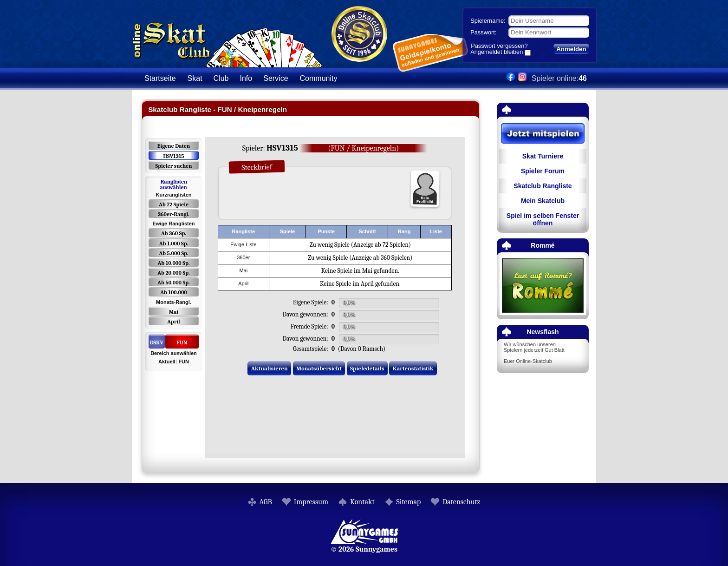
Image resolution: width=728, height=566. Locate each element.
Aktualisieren (270, 368)
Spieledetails (367, 368)
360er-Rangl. (174, 214)
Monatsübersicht (319, 368)
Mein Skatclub (543, 201)
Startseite (160, 78)
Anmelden (571, 49)
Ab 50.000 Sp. (174, 283)
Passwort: (483, 32)
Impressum (311, 502)
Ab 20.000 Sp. (173, 273)
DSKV (157, 342)
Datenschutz (461, 502)
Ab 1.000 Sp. (174, 244)
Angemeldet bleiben (497, 53)
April (174, 322)
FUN (182, 342)
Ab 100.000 (173, 292)
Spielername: (488, 21)
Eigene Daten (174, 146)
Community (319, 78)
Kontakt (362, 502)
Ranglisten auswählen (173, 184)
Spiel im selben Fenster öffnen (543, 219)
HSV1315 (173, 156)
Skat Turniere (543, 156)
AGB (266, 502)
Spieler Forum (543, 171)
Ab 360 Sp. (174, 233)
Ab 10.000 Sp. (174, 263)
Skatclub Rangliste (543, 186)
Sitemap (409, 502)
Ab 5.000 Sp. (173, 253)
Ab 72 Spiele (174, 204)
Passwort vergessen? (499, 46)
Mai (174, 312)
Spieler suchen (173, 166)
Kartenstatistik (413, 368)
